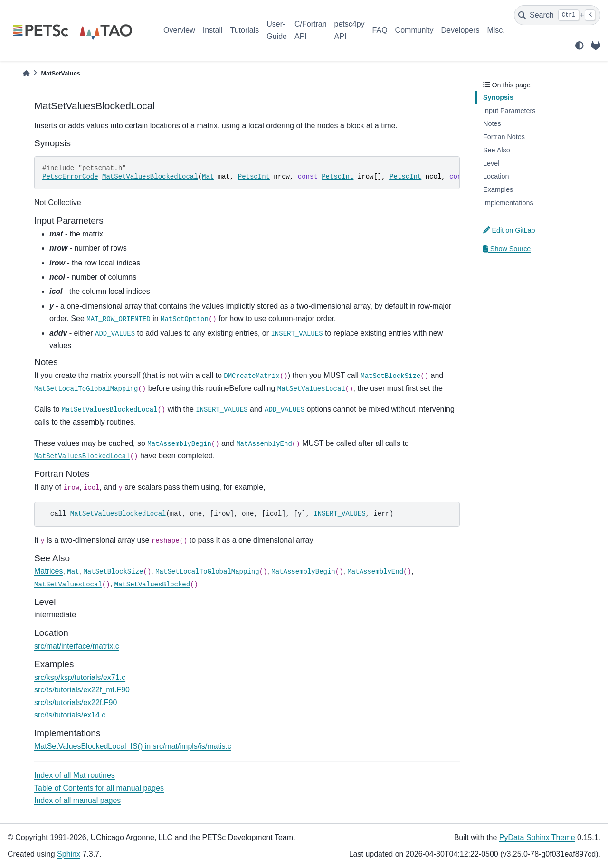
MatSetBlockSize (390, 376)
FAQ (380, 30)
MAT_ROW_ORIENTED (118, 319)
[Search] (557, 15)
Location (496, 176)
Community (414, 30)
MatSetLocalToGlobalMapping (86, 389)
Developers (461, 30)
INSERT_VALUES (297, 334)
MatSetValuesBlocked (152, 585)
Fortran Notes (504, 137)
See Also (497, 150)
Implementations (508, 203)
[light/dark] (579, 46)
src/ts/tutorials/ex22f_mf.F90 (82, 690)
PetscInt (254, 177)
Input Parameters (509, 111)
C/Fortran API (311, 30)
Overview (179, 30)
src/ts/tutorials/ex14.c (70, 715)
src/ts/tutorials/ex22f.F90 (76, 703)
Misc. (496, 30)
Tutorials (244, 30)
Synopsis (498, 97)
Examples (498, 189)
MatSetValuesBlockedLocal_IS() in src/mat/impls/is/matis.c (133, 746)
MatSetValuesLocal (311, 389)
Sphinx (69, 854)
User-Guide (277, 30)
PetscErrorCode (70, 177)
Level (491, 163)
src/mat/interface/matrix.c (77, 646)
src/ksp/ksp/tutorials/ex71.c (80, 677)
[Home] (26, 73)
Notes (492, 123)
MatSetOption (185, 319)
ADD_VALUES (115, 334)
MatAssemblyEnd (264, 444)
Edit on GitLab (509, 230)
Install (213, 30)
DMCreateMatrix (252, 376)
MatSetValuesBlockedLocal (150, 177)
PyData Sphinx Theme (537, 837)
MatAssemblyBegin (179, 444)
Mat (208, 177)
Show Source (507, 249)
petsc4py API (350, 30)
